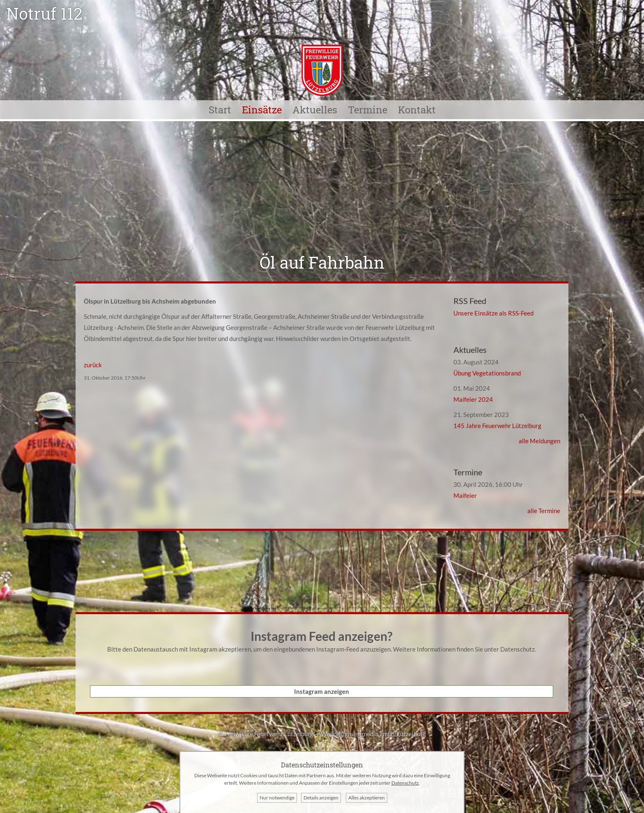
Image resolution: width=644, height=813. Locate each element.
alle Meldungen (539, 441)
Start (220, 110)
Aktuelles (315, 110)
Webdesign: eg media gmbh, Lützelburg (373, 734)
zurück (93, 365)
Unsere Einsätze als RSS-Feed (493, 313)
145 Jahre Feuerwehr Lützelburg (497, 426)
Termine (368, 110)
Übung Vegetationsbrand (487, 373)
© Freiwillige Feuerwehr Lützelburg (266, 734)
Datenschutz (517, 649)
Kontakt (417, 110)
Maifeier (465, 495)
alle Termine (544, 511)
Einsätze (262, 110)
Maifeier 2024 (473, 399)
